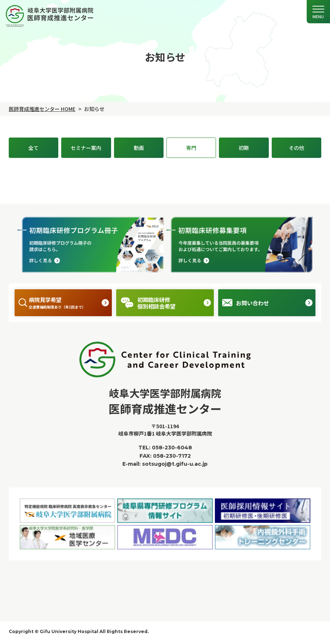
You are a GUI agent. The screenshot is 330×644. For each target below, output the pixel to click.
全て (34, 148)
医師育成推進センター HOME (42, 109)
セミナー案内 (86, 148)
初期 (244, 148)
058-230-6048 (172, 450)
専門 (191, 148)
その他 (296, 148)
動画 (139, 148)
